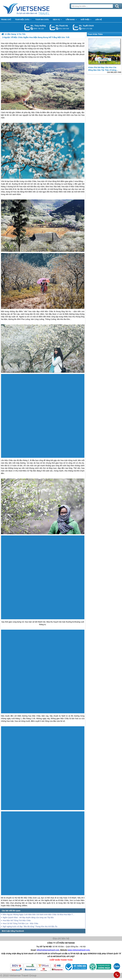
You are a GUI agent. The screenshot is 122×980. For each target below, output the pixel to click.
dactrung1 (32, 29)
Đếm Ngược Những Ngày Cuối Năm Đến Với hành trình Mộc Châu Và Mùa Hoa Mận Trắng (39, 914)
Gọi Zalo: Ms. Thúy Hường (27, 27)
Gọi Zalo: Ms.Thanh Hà (53, 27)
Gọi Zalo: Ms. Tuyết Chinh (76, 27)
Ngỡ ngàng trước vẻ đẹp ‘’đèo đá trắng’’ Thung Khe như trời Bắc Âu (30, 926)
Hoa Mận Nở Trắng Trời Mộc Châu (17, 920)
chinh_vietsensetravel (80, 29)
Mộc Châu (51, 52)
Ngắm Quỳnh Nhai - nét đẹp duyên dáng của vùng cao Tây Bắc (28, 917)
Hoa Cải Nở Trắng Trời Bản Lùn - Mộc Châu (20, 923)
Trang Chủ (33, 8)
